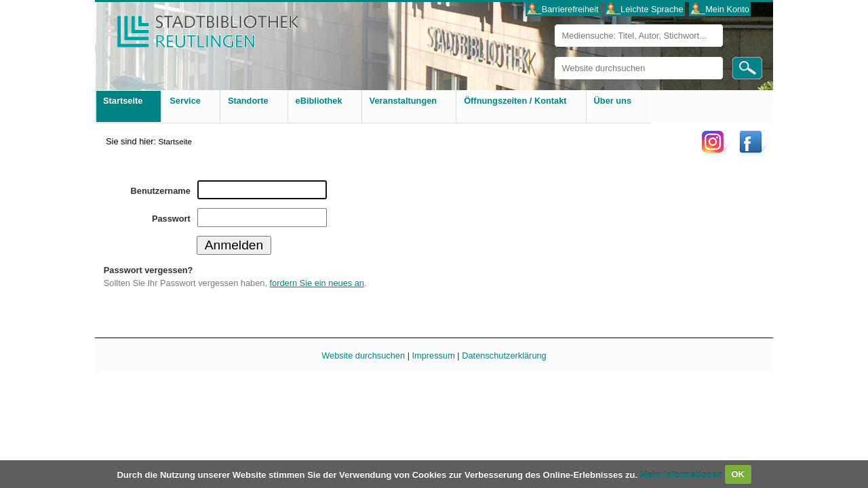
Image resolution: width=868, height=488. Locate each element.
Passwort (171, 219)
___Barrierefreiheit (563, 9)
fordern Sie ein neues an (317, 283)
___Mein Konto (720, 9)
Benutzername (161, 191)
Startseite (175, 141)
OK (738, 474)
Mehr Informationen (683, 474)
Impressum (434, 355)
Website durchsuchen (554, 57)
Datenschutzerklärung (504, 355)
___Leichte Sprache (645, 9)
